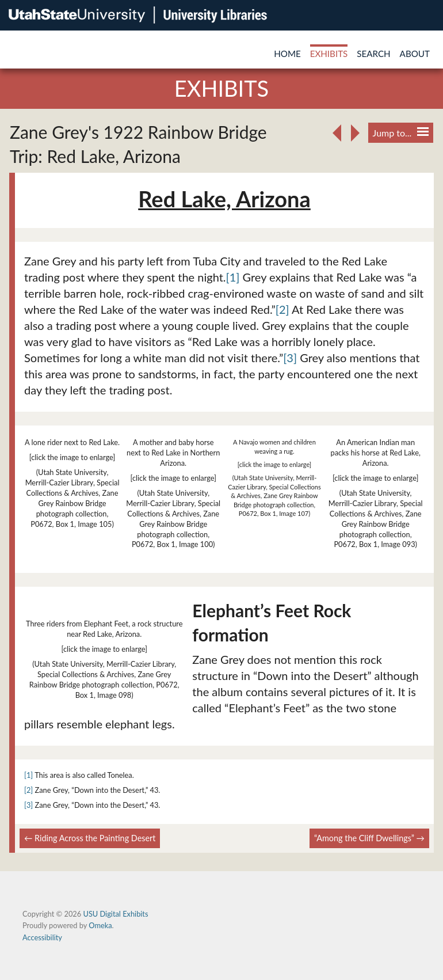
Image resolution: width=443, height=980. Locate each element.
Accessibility (42, 937)
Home (287, 54)
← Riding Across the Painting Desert (90, 838)
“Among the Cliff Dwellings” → (369, 838)
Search (373, 54)
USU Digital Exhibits (115, 914)
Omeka (100, 925)
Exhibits (329, 54)
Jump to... (401, 133)
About (415, 54)
